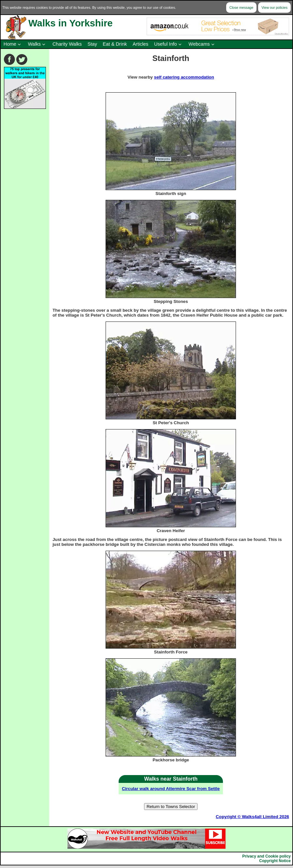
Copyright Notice (275, 861)
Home (10, 44)
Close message (241, 7)
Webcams (199, 44)
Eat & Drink (115, 44)
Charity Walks (67, 44)
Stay (92, 44)
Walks (34, 44)
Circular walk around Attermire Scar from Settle (171, 789)
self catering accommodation (184, 77)
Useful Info (166, 44)
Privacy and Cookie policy (266, 856)
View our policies (274, 7)
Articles (140, 44)
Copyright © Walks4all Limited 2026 (252, 817)
